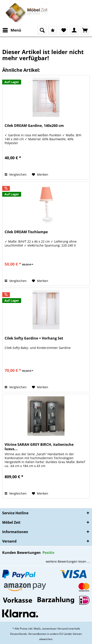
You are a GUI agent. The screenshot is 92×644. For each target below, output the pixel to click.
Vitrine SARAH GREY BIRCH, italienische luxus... (39, 447)
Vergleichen (16, 174)
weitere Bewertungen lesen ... (68, 561)
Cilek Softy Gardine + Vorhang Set (34, 338)
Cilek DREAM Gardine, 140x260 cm (34, 126)
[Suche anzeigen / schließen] (42, 30)
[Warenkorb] (85, 30)
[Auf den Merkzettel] (40, 175)
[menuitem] (12, 30)
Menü (12, 30)
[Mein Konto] (74, 30)
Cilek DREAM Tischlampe (26, 232)
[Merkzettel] (63, 30)
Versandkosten (37, 634)
